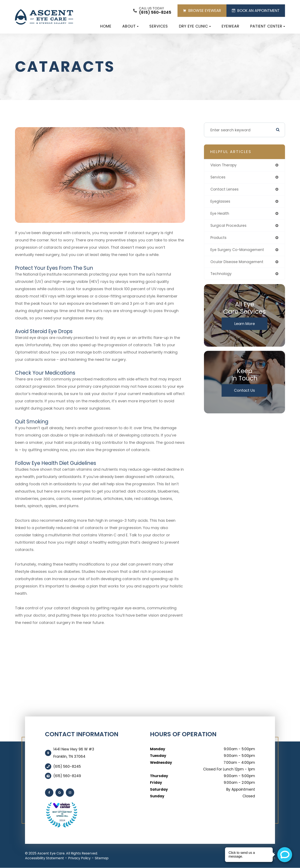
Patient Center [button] (268, 26)
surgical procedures (229, 227)
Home (106, 26)
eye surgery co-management (238, 251)
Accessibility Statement (44, 858)
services (218, 177)
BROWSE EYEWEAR (202, 11)
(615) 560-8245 (67, 766)
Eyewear (231, 26)
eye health (220, 214)
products (219, 239)
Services (159, 26)
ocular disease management (237, 264)
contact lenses (225, 190)
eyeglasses (221, 202)
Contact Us (244, 393)
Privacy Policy (79, 858)
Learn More (245, 326)
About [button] (130, 26)
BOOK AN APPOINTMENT (256, 11)
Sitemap (102, 858)
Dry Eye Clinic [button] (195, 26)
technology (221, 276)
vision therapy (224, 165)
